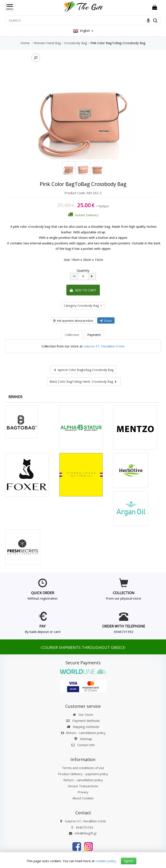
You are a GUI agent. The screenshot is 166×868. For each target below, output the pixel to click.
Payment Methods (83, 721)
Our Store (83, 715)
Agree (129, 861)
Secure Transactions (83, 786)
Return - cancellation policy (83, 733)
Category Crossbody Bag (83, 306)
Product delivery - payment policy (83, 774)
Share (106, 321)
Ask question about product (73, 321)
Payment (94, 335)
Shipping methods (83, 727)
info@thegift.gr (83, 833)
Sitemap (83, 739)
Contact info (86, 745)
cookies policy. (106, 861)
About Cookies (83, 798)
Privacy (83, 792)
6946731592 (124, 632)
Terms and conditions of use (83, 768)
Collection (72, 335)
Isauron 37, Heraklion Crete (104, 346)
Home (25, 43)
